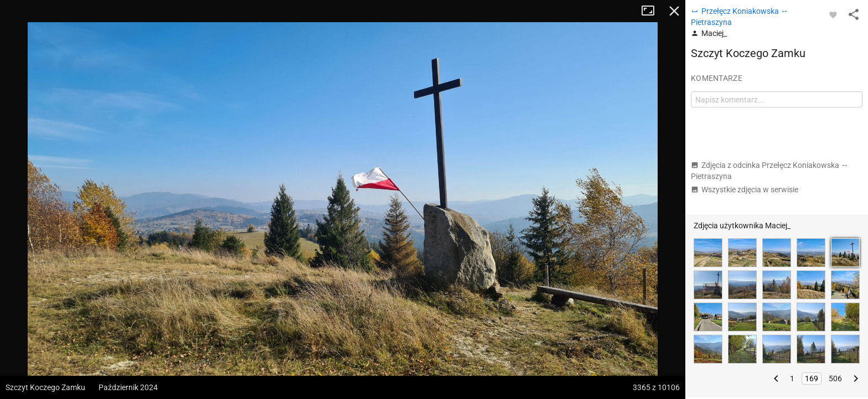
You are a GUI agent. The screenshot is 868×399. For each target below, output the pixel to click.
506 (835, 378)
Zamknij (674, 11)
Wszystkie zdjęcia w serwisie (745, 190)
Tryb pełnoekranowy (652, 11)
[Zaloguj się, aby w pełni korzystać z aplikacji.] (833, 14)
